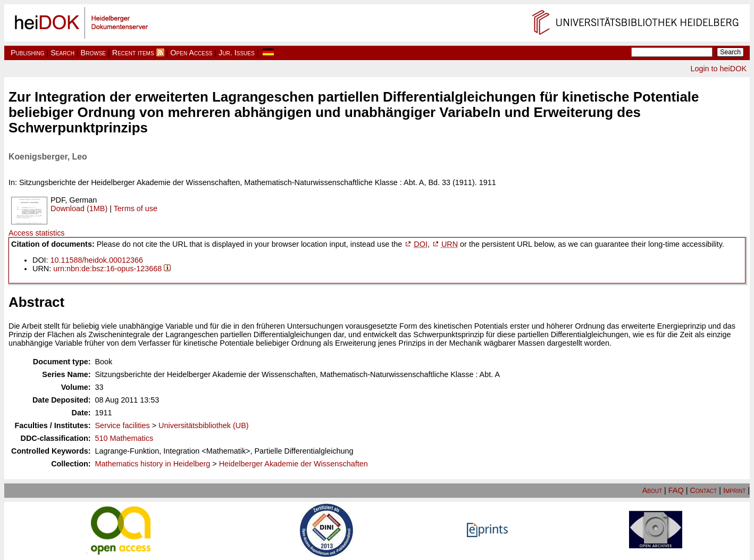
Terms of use (136, 208)
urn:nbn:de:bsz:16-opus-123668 (107, 269)
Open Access (191, 53)
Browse (93, 53)
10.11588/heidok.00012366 (97, 260)
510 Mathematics (124, 438)
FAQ (676, 490)
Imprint (734, 490)
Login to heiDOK (718, 69)
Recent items (133, 53)
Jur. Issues (237, 53)
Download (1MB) (79, 208)
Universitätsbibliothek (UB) (204, 425)
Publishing (28, 53)
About (652, 490)
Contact (703, 490)
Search (62, 53)
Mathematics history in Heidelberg (153, 464)
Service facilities (123, 425)
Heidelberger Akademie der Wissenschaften (294, 464)
